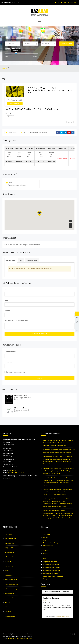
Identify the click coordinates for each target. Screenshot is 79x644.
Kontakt (46, 537)
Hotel (6, 607)
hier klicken (12, 470)
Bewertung (11, 260)
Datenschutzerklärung (51, 543)
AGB (45, 540)
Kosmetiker (8, 534)
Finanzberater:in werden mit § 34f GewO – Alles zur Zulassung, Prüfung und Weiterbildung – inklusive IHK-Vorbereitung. (58, 471)
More (44, 559)
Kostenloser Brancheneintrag (53, 576)
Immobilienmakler (11, 580)
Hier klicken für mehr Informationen (20, 639)
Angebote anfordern (50, 562)
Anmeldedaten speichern (16, 372)
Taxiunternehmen (10, 598)
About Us (46, 551)
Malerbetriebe (9, 543)
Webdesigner (9, 552)
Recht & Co (46, 534)
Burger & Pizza (9, 548)
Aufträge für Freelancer (51, 565)
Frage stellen (34, 260)
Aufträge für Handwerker (52, 571)
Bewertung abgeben (15, 103)
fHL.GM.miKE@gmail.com (17, 185)
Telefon (7, 311)
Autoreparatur (9, 557)
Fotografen (8, 562)
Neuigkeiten (47, 579)
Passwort (8, 362)
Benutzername (10, 352)
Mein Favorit (11, 133)
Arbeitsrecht (9, 575)
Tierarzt (7, 603)
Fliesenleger (9, 566)
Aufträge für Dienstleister (52, 568)
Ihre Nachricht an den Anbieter (16, 321)
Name (7, 290)
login (14, 269)
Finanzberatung (10, 616)
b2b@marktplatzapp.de (10, 2)
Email (7, 300)
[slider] (16, 53)
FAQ (22, 260)
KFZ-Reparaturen (10, 539)
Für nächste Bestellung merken (33, 133)
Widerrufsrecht (48, 546)
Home (5, 68)
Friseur (7, 571)
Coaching (8, 612)
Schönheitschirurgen (12, 589)
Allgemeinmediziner (11, 584)
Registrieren (73, 2)
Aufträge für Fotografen (51, 573)
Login (65, 2)
